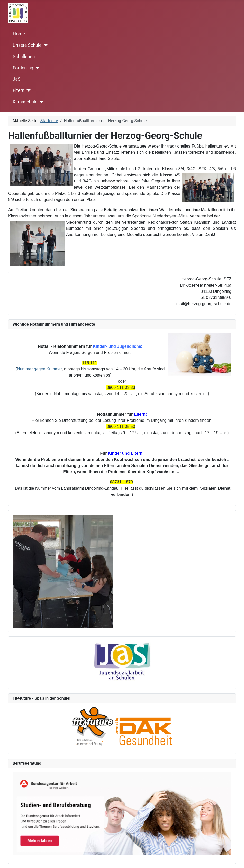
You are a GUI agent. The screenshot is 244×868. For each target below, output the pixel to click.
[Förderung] (36, 68)
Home (19, 34)
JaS (17, 79)
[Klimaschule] (40, 102)
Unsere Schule (27, 45)
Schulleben (24, 57)
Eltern (19, 90)
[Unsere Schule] (45, 45)
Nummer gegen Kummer (39, 369)
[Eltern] (28, 90)
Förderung (23, 68)
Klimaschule (25, 102)
